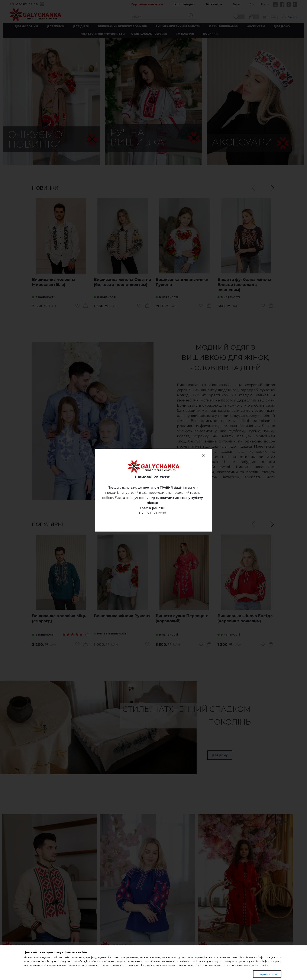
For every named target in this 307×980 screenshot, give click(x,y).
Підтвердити (267, 974)
